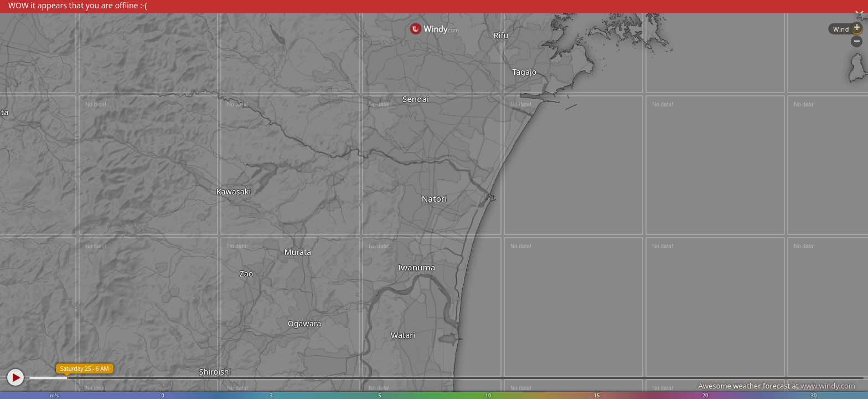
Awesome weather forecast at (777, 386)
